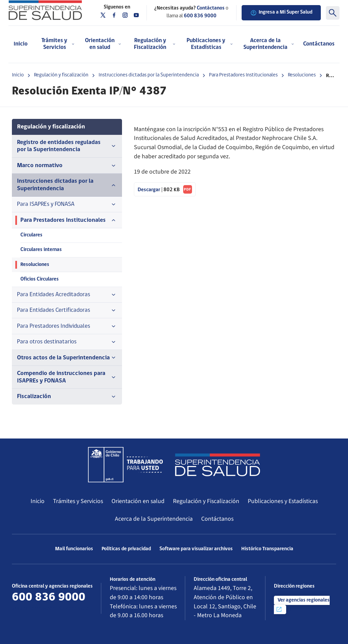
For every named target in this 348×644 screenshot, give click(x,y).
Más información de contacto (51, 609)
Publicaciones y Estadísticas (283, 501)
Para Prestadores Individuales (67, 326)
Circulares (31, 235)
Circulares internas (41, 250)
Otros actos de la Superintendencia (67, 358)
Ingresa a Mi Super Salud (281, 13)
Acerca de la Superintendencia (154, 519)
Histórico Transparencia (267, 549)
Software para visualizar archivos (196, 549)
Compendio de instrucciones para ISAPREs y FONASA (67, 377)
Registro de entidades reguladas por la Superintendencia (67, 146)
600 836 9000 (200, 16)
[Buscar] (333, 13)
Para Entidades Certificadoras (67, 310)
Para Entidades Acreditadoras (67, 295)
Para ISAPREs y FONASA (67, 204)
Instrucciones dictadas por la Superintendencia (149, 75)
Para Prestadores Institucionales (243, 75)
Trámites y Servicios (78, 501)
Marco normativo (67, 166)
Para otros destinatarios (67, 342)
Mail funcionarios (74, 549)
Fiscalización (67, 397)
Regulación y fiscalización (61, 75)
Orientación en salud (138, 501)
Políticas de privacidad (126, 549)
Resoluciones (302, 75)
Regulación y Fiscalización (206, 501)
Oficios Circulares (40, 279)
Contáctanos (319, 44)
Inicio (21, 44)
